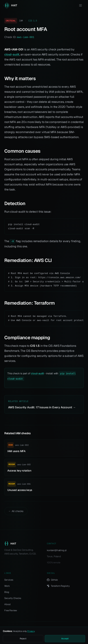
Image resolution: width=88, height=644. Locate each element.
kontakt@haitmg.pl (57, 550)
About (7, 604)
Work (7, 586)
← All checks (16, 511)
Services (9, 580)
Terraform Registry (58, 586)
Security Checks (13, 598)
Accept (65, 639)
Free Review (11, 610)
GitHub (52, 580)
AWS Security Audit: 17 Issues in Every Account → (42, 407)
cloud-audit (12, 54)
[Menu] (80, 5)
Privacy (31, 631)
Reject (23, 639)
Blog (7, 592)
